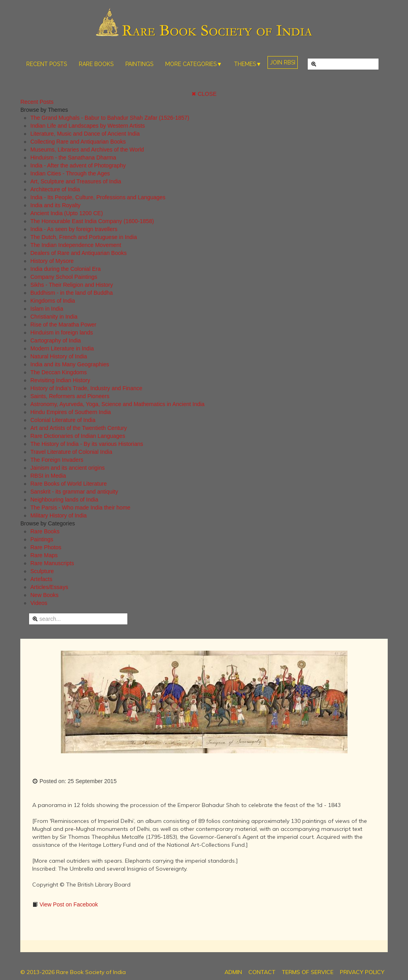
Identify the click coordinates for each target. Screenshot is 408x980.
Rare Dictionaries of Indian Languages (78, 436)
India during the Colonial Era (65, 269)
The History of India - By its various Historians (87, 444)
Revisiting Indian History (60, 380)
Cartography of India (56, 340)
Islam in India (47, 309)
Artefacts (41, 579)
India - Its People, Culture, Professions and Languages (98, 197)
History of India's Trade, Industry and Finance (86, 388)
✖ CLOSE (204, 94)
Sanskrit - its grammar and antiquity (74, 492)
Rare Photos (46, 547)
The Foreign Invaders (57, 460)
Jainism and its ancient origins (67, 468)
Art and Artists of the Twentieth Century (79, 428)
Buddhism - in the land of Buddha (71, 293)
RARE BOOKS (96, 64)
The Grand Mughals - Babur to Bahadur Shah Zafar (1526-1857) (110, 118)
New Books (44, 595)
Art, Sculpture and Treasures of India (76, 181)
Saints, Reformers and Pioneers (70, 396)
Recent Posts (37, 102)
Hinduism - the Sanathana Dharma (73, 157)
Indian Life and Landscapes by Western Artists (88, 126)
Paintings (42, 539)
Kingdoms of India (53, 301)
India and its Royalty (55, 205)
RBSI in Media (48, 476)
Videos (39, 603)
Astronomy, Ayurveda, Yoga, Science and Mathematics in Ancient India (117, 404)
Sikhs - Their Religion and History (72, 285)
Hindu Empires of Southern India (70, 412)
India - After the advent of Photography (78, 165)
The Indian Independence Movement (76, 245)
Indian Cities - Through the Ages (70, 173)
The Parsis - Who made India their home (80, 507)
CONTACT (262, 972)
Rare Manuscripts (52, 563)
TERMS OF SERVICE (308, 972)
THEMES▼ (248, 64)
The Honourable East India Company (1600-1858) (92, 221)
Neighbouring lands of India (64, 500)
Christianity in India (54, 317)
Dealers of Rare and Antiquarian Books (78, 253)
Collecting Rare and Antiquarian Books (78, 142)
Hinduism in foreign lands (61, 332)
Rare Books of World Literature (68, 484)
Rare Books (45, 531)
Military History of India (59, 515)
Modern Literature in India (62, 348)
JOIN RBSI (283, 62)
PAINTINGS (139, 64)
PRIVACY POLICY (362, 972)
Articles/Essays (49, 587)
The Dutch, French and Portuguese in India (84, 237)
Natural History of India (59, 356)
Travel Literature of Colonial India (71, 452)
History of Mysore (52, 261)
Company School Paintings (64, 277)
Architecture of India (55, 189)
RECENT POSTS (47, 64)
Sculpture (42, 571)
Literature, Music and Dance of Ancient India (85, 134)
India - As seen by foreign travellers (74, 229)
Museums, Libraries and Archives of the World (87, 150)
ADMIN (233, 972)
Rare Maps (44, 555)
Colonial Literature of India (63, 420)
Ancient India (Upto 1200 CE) (66, 213)
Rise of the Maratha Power (63, 325)
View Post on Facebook (68, 904)
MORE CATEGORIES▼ (194, 64)
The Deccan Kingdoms (59, 372)
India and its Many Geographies (70, 364)
